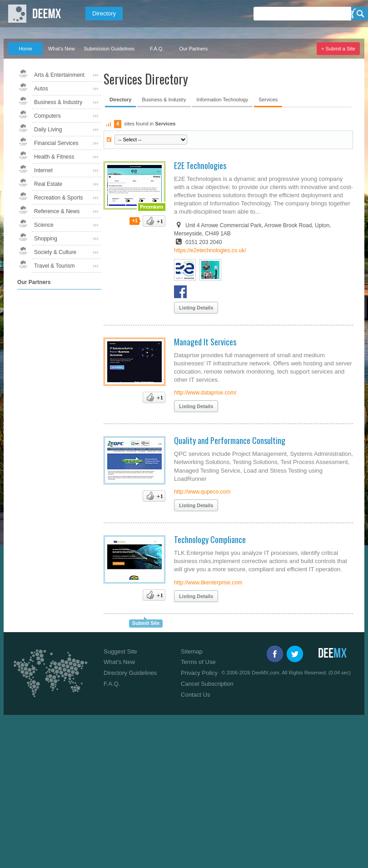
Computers (47, 116)
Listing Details (196, 308)
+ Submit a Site (338, 49)
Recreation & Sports (58, 198)
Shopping (46, 239)
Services (268, 100)
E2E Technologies (200, 165)
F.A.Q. (157, 49)
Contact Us (195, 695)
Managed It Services (205, 342)
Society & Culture (55, 252)
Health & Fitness (54, 157)
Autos (41, 89)
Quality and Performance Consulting (230, 440)
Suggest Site (120, 651)
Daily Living (48, 130)
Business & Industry (58, 102)
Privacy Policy (199, 673)
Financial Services (56, 143)
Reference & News (57, 211)
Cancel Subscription (207, 684)
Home (25, 49)
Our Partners (193, 49)
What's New (61, 49)
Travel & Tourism (54, 266)
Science (44, 225)
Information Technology (223, 100)
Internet (43, 170)
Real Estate (48, 184)
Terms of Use (198, 662)
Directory (104, 13)
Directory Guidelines (130, 673)
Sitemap (192, 651)
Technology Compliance (210, 539)
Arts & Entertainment (59, 75)
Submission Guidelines (109, 49)
